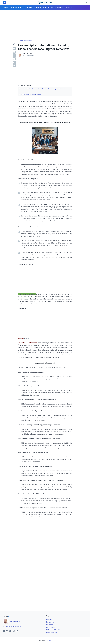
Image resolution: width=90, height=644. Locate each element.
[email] (14, 66)
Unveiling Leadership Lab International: (31, 95)
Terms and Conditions (54, 630)
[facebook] (14, 49)
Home (49, 620)
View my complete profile (12, 627)
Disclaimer (51, 627)
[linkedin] (17, 631)
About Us (50, 622)
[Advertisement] (45, 25)
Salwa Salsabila (15, 621)
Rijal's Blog (48, 641)
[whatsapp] (14, 55)
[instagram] (14, 631)
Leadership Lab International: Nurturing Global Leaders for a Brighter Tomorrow (44, 89)
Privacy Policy (52, 632)
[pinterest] (14, 62)
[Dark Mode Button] (86, 3)
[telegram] (14, 59)
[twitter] (14, 52)
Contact (50, 625)
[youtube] (10, 631)
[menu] (5, 3)
